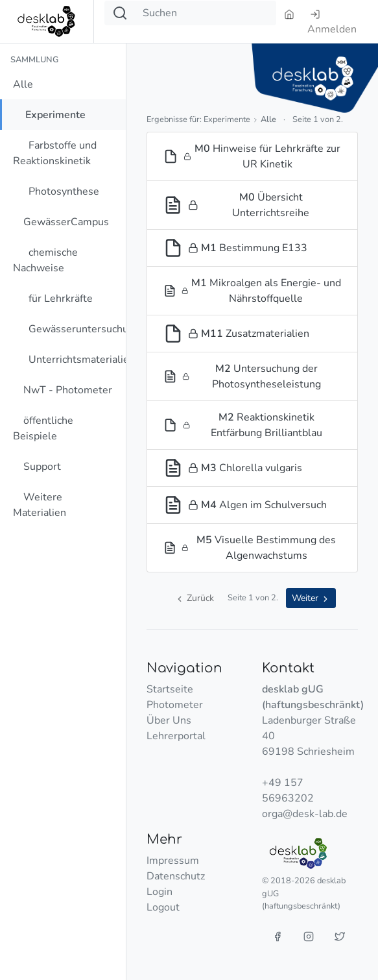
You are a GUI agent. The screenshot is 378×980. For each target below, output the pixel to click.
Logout (163, 907)
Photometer (175, 705)
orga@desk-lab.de (305, 814)
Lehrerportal (176, 736)
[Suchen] (206, 13)
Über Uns (169, 720)
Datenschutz (176, 876)
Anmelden (332, 23)
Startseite (170, 689)
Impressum (173, 861)
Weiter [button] (311, 598)
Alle (23, 84)
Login (159, 892)
